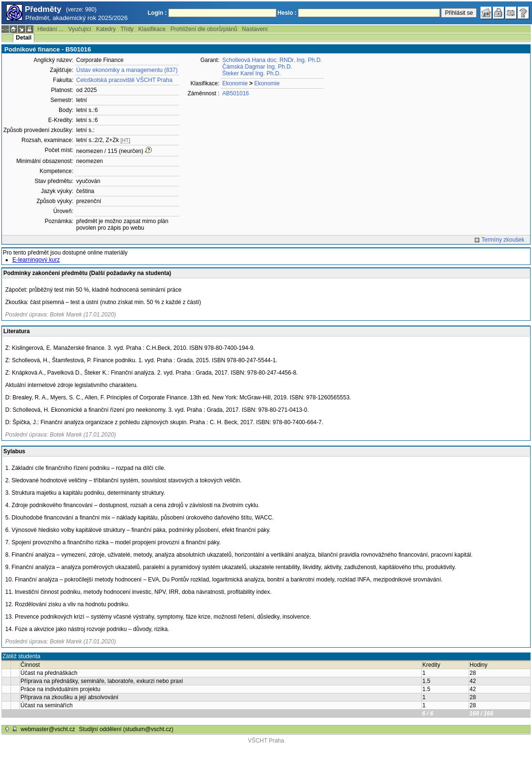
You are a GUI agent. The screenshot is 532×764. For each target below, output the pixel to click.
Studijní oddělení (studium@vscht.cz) (126, 729)
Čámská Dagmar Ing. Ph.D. (257, 67)
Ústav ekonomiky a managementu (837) (127, 70)
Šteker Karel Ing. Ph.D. (251, 73)
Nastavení (255, 29)
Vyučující (80, 29)
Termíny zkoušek (503, 240)
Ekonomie (235, 83)
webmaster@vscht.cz (48, 729)
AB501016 (235, 93)
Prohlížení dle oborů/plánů (204, 29)
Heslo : (287, 13)
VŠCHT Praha (266, 741)
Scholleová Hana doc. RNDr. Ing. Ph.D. (272, 60)
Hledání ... (50, 29)
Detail (24, 38)
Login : (157, 13)
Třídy (127, 29)
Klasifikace (152, 29)
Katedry (106, 29)
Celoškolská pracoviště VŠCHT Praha (124, 80)
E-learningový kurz (36, 260)
